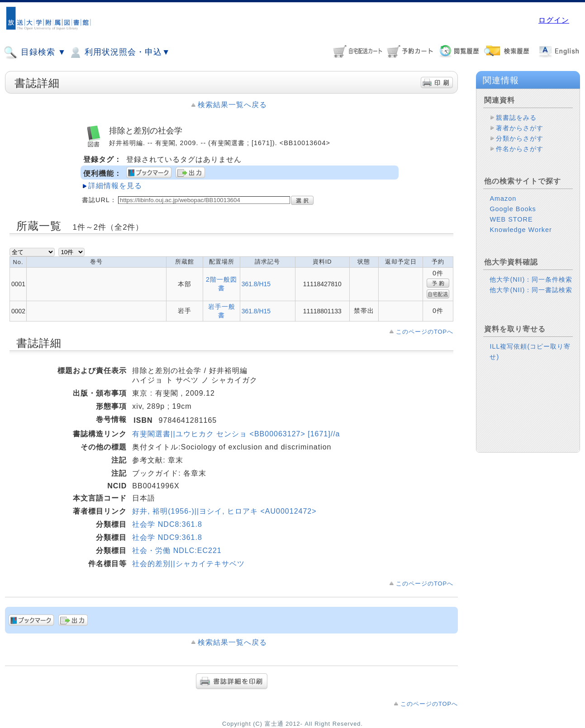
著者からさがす (520, 128)
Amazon (503, 199)
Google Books (513, 209)
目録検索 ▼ (35, 52)
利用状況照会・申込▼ (119, 52)
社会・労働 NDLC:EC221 (177, 551)
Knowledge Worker (521, 230)
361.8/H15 (256, 284)
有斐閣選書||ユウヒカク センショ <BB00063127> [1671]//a (236, 434)
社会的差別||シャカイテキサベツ (188, 564)
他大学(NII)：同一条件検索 (531, 279)
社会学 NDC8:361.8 (167, 524)
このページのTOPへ (425, 332)
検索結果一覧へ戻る (232, 105)
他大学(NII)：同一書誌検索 (531, 290)
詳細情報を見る (115, 186)
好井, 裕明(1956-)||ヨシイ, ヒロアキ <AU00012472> (224, 511)
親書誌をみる (516, 118)
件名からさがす (520, 149)
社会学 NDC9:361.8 (167, 537)
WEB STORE (511, 219)
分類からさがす (520, 138)
